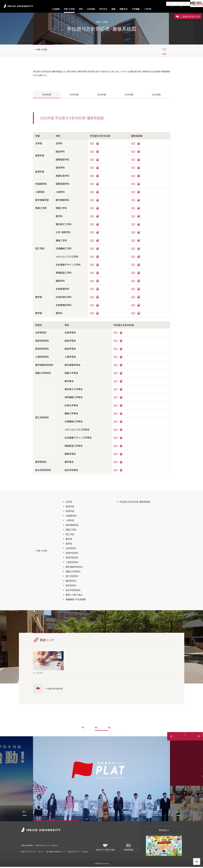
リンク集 (48, 845)
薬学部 (69, 545)
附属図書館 (128, 847)
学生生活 (103, 9)
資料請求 (164, 831)
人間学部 (70, 521)
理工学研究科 (72, 577)
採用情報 (36, 845)
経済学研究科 (72, 559)
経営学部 (70, 508)
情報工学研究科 (73, 573)
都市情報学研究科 (74, 568)
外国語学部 (71, 517)
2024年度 (101, 96)
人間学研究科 (72, 563)
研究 (81, 9)
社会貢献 (91, 9)
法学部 (69, 503)
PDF (92, 144)
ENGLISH (85, 849)
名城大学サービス (74, 849)
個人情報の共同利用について (56, 849)
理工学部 (70, 535)
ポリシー (41, 849)
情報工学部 (71, 531)
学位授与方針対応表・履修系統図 (135, 503)
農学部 (69, 540)
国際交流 (123, 9)
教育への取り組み (74, 596)
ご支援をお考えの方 (188, 16)
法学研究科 (71, 549)
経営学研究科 (72, 554)
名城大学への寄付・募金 (105, 847)
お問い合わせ (61, 845)
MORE (148, 9)
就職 (113, 9)
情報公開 (25, 845)
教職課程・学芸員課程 (76, 601)
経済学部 (70, 512)
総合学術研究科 (73, 591)
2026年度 (47, 96)
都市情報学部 (72, 526)
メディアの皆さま (78, 845)
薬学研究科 (71, 587)
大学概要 (136, 9)
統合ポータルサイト (28, 849)
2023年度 (129, 96)
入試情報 (56, 9)
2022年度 (156, 96)
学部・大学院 (69, 9)
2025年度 (74, 96)
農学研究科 (71, 582)
